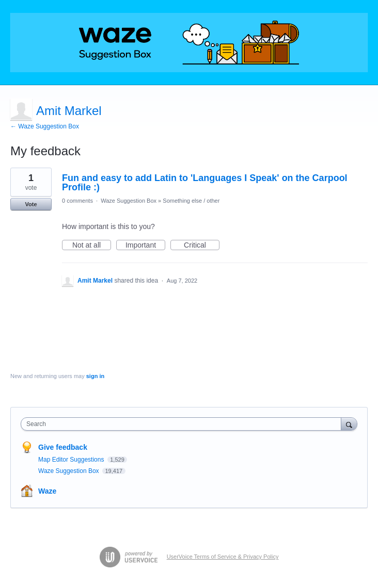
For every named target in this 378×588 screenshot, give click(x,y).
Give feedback (63, 447)
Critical (202, 246)
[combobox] (183, 424)
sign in (95, 376)
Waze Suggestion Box (129, 201)
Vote (31, 204)
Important (145, 246)
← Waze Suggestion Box (45, 126)
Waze (47, 491)
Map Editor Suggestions (72, 460)
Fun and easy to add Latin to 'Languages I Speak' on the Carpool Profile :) (205, 183)
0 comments (77, 201)
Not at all (92, 246)
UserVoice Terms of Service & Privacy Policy (223, 557)
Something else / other (191, 201)
